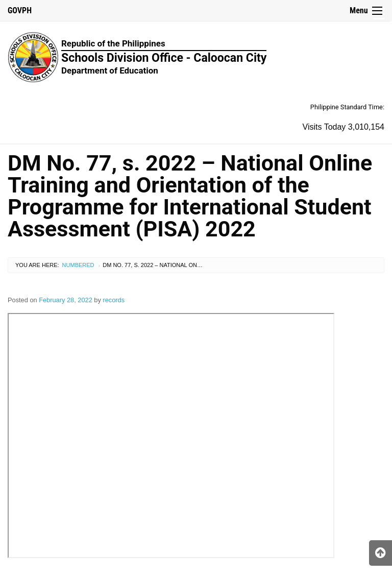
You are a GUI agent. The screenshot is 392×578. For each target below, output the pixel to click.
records (114, 300)
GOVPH (20, 10)
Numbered (78, 265)
